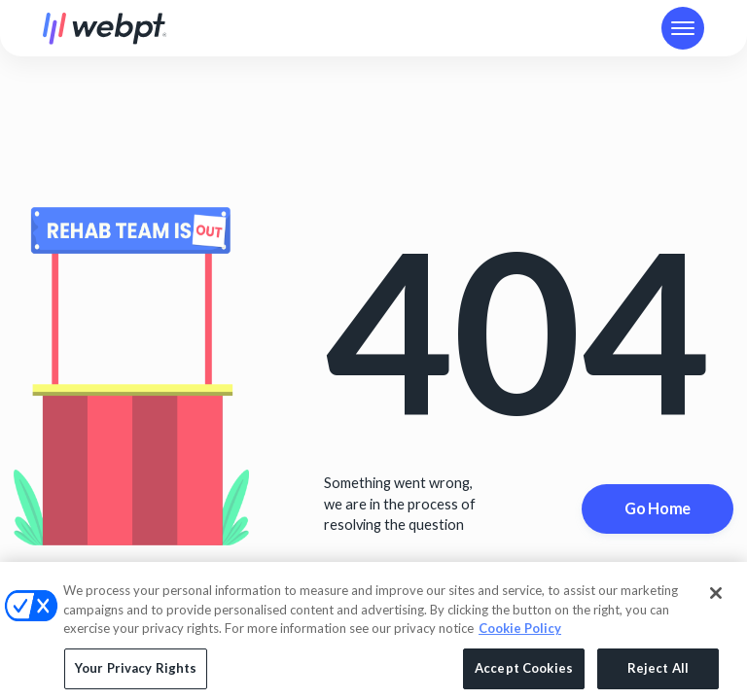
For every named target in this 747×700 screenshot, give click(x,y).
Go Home (658, 508)
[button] (683, 28)
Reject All (658, 672)
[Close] (716, 598)
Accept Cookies (524, 672)
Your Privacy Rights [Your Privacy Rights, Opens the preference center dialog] (136, 672)
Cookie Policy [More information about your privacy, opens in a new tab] (520, 633)
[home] (105, 29)
